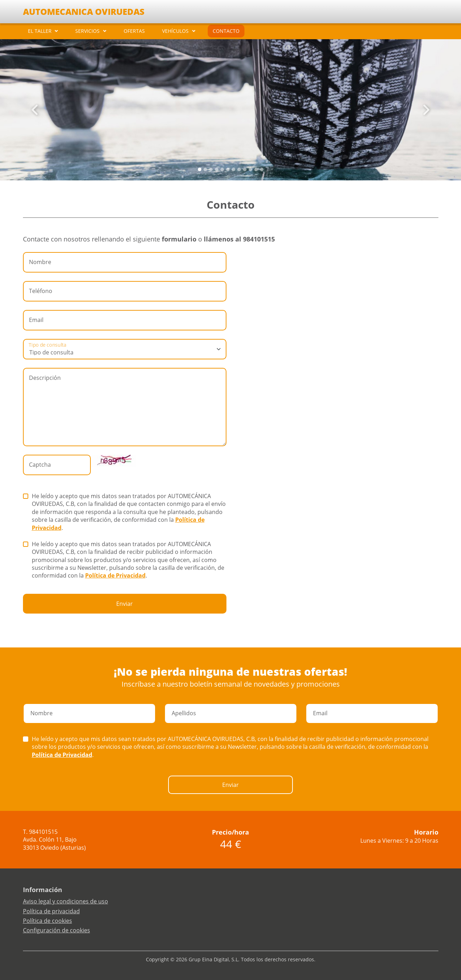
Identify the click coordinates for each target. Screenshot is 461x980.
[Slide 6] (234, 169)
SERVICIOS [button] (87, 31)
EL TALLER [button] (40, 31)
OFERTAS (134, 31)
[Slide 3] (217, 169)
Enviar (125, 604)
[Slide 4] (222, 169)
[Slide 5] (228, 169)
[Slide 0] (200, 169)
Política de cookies (48, 921)
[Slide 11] (262, 169)
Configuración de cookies (57, 930)
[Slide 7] (239, 169)
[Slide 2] (211, 169)
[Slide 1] (205, 169)
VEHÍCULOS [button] (175, 31)
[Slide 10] (256, 169)
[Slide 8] (245, 169)
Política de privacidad (51, 911)
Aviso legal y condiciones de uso (66, 901)
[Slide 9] (250, 169)
